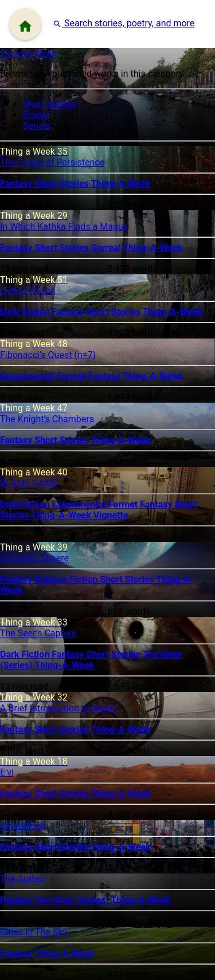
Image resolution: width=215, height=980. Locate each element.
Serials (37, 126)
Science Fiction (67, 579)
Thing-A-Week (28, 54)
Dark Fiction (26, 312)
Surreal (107, 248)
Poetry (36, 115)
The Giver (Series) (73, 900)
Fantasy (17, 184)
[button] (124, 23)
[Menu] (25, 24)
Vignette (111, 515)
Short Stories (49, 104)
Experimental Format (44, 376)
